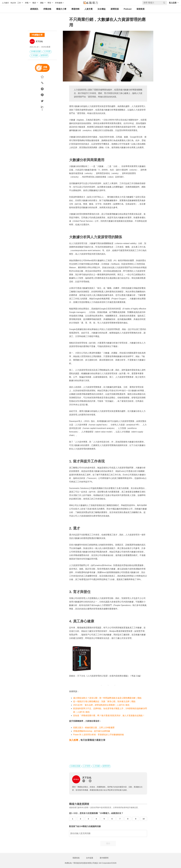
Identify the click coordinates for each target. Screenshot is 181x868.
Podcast (128, 9)
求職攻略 (47, 9)
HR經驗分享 (37, 35)
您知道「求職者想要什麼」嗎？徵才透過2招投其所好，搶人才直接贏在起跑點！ (109, 716)
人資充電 (88, 9)
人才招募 (34, 55)
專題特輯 (75, 9)
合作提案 (90, 858)
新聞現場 (115, 9)
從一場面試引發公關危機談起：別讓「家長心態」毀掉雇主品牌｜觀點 (104, 701)
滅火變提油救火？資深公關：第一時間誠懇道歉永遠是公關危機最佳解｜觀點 (107, 698)
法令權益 (102, 9)
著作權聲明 (104, 858)
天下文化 (39, 41)
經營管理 (44, 55)
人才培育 (47, 51)
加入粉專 (74, 740)
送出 (108, 843)
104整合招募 (36, 51)
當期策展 (141, 9)
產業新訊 (34, 9)
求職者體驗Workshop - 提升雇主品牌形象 (92, 731)
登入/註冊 (173, 3)
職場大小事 (61, 9)
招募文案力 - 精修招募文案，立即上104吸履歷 (94, 728)
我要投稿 (76, 858)
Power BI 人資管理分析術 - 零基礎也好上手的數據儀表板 (99, 735)
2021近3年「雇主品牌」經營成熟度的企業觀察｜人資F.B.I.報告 (101, 705)
